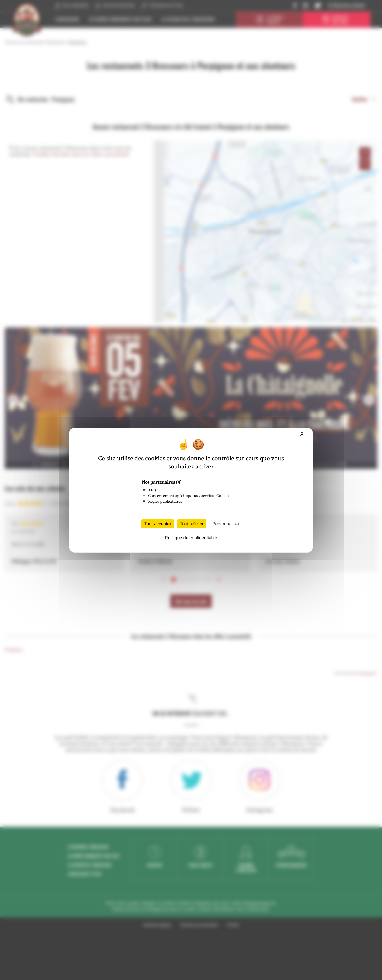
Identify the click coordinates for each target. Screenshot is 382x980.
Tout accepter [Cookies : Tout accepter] (158, 524)
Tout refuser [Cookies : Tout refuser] (192, 524)
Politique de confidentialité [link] (191, 538)
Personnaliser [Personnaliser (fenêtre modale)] (226, 524)
